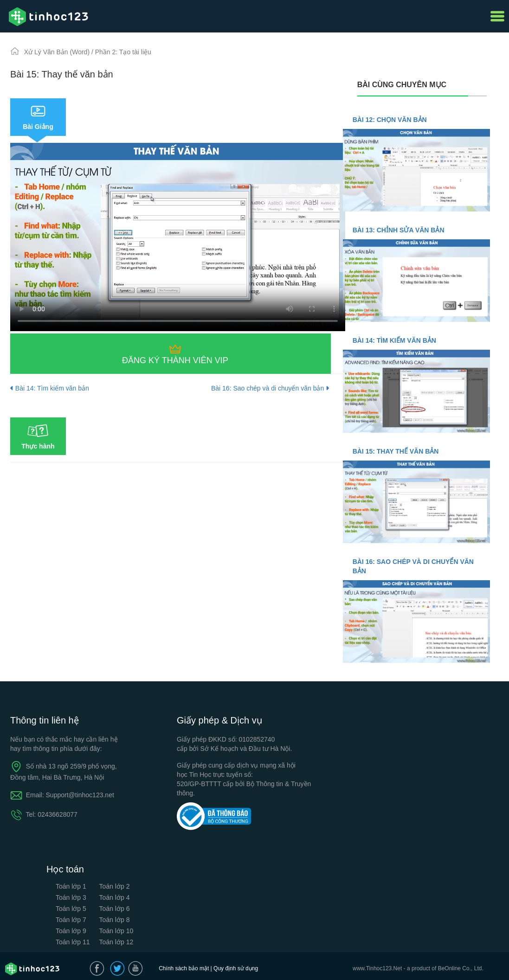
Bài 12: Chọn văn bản (390, 120)
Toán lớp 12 (116, 942)
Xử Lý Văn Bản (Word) (58, 52)
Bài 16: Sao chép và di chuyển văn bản (270, 388)
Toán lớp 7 (71, 920)
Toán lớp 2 (115, 886)
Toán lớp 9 (71, 931)
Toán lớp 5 (71, 909)
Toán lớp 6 (115, 909)
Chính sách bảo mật (184, 968)
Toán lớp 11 (73, 942)
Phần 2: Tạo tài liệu (123, 52)
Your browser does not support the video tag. (178, 237)
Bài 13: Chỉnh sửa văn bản (399, 230)
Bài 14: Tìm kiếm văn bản (50, 388)
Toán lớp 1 (71, 886)
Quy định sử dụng (236, 968)
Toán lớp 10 (116, 931)
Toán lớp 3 (71, 897)
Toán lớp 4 (115, 897)
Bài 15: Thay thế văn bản (396, 451)
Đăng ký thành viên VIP (175, 360)
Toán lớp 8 (115, 920)
